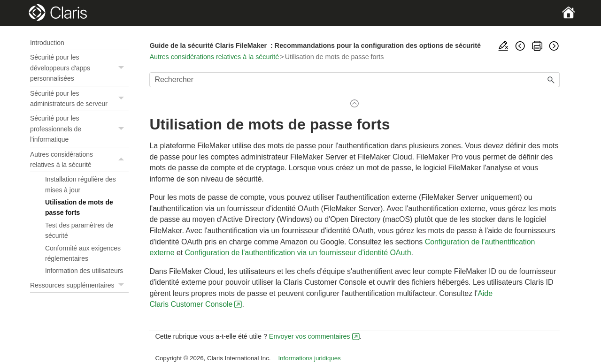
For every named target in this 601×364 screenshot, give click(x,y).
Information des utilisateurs (84, 271)
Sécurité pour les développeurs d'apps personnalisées (79, 68)
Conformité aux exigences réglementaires (83, 253)
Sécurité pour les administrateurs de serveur (79, 99)
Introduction (47, 43)
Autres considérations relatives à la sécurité (79, 160)
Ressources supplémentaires (79, 285)
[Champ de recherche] (354, 80)
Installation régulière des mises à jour (81, 184)
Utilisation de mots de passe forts (79, 207)
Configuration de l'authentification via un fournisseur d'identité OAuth (298, 253)
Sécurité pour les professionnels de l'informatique (79, 129)
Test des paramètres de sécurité (79, 230)
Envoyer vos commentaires (310, 336)
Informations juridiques (309, 358)
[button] (122, 68)
